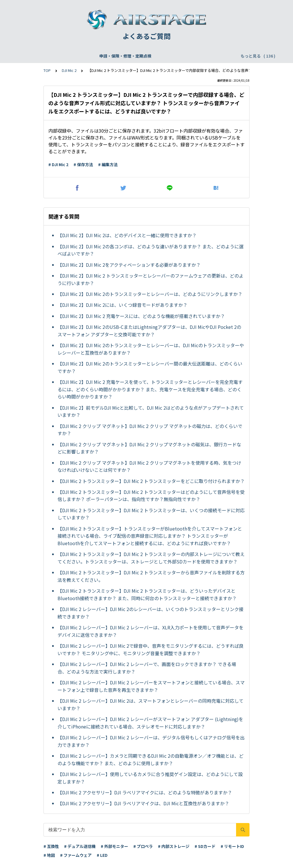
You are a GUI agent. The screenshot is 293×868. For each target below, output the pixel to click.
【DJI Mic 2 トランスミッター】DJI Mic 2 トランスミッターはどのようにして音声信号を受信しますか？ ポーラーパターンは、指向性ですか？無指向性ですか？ (151, 496)
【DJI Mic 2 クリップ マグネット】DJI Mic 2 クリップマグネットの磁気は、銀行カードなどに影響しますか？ (149, 448)
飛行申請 (116, 56)
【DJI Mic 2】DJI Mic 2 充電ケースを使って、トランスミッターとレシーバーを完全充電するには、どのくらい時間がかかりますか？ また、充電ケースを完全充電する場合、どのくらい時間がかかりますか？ (150, 389)
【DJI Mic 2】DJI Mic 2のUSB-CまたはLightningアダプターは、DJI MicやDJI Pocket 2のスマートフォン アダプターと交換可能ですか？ (149, 331)
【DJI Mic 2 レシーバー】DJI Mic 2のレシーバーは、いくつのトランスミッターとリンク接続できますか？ (151, 613)
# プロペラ (143, 846)
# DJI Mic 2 (58, 164)
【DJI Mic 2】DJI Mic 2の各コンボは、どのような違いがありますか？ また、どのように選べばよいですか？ (151, 250)
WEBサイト (184, 56)
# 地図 (49, 855)
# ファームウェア (76, 855)
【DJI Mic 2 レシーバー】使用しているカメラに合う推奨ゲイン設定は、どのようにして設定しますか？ (150, 778)
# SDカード (205, 846)
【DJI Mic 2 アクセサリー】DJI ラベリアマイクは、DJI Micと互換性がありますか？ (143, 803)
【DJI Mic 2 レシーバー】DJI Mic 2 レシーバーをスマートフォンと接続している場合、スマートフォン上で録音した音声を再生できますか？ (151, 686)
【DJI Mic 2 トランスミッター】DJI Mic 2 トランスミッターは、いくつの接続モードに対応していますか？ (151, 514)
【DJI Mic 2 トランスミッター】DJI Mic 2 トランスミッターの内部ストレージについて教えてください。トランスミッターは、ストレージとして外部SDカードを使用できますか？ (151, 558)
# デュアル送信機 (80, 846)
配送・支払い (214, 56)
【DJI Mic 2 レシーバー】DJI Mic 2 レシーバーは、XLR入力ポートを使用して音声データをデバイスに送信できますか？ (151, 631)
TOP (47, 70)
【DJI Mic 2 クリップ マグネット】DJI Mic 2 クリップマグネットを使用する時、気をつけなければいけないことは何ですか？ (149, 466)
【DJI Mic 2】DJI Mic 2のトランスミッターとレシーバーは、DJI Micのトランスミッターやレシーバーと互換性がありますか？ (151, 349)
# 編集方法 (108, 164)
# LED (102, 855)
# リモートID (232, 846)
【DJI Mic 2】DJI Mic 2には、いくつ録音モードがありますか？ (122, 305)
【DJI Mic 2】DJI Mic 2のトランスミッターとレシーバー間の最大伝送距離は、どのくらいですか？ (150, 367)
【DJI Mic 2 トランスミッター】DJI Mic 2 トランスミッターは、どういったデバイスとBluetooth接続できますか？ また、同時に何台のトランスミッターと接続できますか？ (147, 594)
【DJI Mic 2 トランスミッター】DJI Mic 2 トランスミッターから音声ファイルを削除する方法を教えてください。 (151, 576)
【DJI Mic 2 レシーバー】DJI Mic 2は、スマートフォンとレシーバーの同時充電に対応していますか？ (151, 704)
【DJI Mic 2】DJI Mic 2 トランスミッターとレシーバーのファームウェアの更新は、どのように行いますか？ (151, 279)
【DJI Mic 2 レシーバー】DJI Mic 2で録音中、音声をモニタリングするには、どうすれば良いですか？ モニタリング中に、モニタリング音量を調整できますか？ (151, 649)
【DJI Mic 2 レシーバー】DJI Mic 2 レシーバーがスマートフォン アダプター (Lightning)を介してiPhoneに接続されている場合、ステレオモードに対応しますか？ (150, 723)
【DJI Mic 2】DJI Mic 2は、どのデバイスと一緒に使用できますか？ (127, 235)
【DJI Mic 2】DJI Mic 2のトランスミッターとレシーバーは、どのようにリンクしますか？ (150, 294)
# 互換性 (51, 846)
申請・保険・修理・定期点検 (50, 56)
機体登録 (92, 56)
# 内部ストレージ (174, 846)
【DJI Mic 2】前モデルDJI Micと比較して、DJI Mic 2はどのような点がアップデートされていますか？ (151, 411)
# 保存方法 (83, 164)
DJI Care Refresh (149, 56)
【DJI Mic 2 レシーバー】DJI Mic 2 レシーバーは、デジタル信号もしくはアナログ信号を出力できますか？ (151, 741)
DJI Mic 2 (69, 70)
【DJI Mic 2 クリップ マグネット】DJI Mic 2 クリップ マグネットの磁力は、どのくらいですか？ (150, 430)
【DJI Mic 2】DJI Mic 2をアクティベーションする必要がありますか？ (129, 265)
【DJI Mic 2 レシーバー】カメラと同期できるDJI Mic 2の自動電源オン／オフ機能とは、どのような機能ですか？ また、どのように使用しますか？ (151, 759)
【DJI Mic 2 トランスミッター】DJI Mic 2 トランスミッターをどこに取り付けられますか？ (151, 481)
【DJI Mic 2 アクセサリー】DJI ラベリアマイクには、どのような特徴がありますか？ (145, 792)
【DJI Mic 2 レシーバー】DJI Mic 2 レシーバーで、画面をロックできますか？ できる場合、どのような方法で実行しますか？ (147, 668)
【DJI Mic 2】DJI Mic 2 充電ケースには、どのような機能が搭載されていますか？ (141, 316)
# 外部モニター (114, 846)
